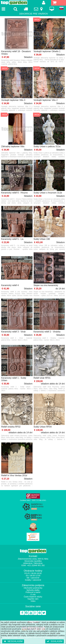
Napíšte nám (33, 599)
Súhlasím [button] (55, 641)
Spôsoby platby (33, 590)
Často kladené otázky (33, 597)
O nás (33, 594)
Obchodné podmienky (33, 588)
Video (33, 601)
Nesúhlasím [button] (13, 641)
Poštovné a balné (33, 592)
